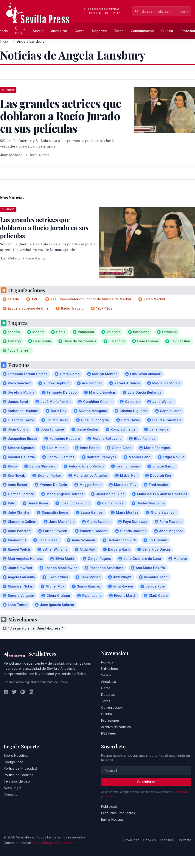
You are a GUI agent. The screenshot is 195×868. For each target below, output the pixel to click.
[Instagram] (23, 692)
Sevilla (38, 31)
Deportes (99, 31)
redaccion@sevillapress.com (54, 843)
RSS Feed (109, 733)
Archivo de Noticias (116, 727)
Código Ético (14, 762)
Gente (80, 31)
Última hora (20, 31)
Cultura (167, 31)
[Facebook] (6, 692)
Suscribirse (146, 782)
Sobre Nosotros (16, 755)
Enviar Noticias (112, 819)
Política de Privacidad (20, 768)
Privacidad (131, 840)
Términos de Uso (17, 781)
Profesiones (110, 720)
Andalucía (59, 31)
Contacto (11, 794)
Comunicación (142, 31)
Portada (107, 662)
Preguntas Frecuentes (118, 813)
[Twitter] (14, 692)
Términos (167, 840)
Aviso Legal (12, 788)
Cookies (150, 840)
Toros (119, 31)
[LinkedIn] (31, 692)
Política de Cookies (18, 775)
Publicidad (109, 806)
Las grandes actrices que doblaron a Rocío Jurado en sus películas (44, 228)
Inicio (4, 41)
